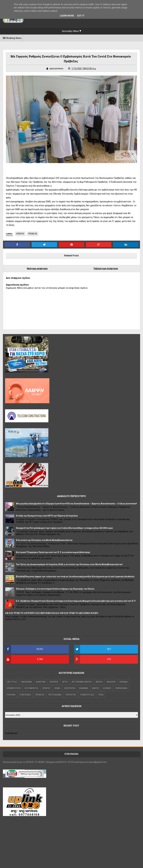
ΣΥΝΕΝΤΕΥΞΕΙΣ (87, 695)
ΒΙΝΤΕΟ (99, 682)
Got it (81, 16)
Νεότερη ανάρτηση (37, 269)
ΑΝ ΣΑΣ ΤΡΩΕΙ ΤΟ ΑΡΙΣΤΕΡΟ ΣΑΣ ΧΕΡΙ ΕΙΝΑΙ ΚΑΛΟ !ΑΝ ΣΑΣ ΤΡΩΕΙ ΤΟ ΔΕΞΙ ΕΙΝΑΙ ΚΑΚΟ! (52, 613)
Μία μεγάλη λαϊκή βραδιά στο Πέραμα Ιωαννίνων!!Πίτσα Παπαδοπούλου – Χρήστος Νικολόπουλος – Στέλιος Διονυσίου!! (76, 504)
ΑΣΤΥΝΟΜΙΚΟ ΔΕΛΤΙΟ (82, 682)
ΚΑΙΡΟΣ (96, 688)
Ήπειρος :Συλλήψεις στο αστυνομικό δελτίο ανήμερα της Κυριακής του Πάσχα (55, 589)
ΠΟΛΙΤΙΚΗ (11, 695)
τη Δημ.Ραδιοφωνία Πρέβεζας (92, 182)
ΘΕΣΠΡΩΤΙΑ (70, 688)
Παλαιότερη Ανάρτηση (106, 269)
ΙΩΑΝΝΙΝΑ (84, 688)
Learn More (67, 16)
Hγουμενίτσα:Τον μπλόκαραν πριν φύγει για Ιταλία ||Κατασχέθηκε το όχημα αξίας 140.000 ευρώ (64, 528)
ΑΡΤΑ (65, 682)
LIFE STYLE (12, 682)
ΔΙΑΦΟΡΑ (111, 682)
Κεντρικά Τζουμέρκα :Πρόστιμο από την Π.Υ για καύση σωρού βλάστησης (53, 552)
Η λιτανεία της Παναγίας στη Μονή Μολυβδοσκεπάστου (44, 540)
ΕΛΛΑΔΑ (124, 682)
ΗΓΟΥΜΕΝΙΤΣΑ (31, 688)
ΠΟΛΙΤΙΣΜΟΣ (25, 695)
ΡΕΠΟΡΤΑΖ (71, 695)
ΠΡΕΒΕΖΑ (33, 234)
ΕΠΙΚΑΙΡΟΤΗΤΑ (14, 688)
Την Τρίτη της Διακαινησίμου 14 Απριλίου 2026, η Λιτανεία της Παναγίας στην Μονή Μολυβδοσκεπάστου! (69, 564)
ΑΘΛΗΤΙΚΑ (41, 682)
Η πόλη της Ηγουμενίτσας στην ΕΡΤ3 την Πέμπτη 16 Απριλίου (47, 516)
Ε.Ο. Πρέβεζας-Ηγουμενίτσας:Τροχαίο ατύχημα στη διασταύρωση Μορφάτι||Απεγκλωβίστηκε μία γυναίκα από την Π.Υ (76, 601)
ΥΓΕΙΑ (101, 695)
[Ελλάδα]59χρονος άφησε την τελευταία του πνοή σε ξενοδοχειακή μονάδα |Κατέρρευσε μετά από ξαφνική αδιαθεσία (75, 576)
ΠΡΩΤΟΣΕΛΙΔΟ (55, 695)
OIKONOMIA (26, 682)
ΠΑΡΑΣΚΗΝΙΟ (121, 688)
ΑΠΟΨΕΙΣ (54, 682)
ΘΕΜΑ (57, 688)
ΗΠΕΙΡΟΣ (20, 234)
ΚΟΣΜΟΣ (107, 688)
